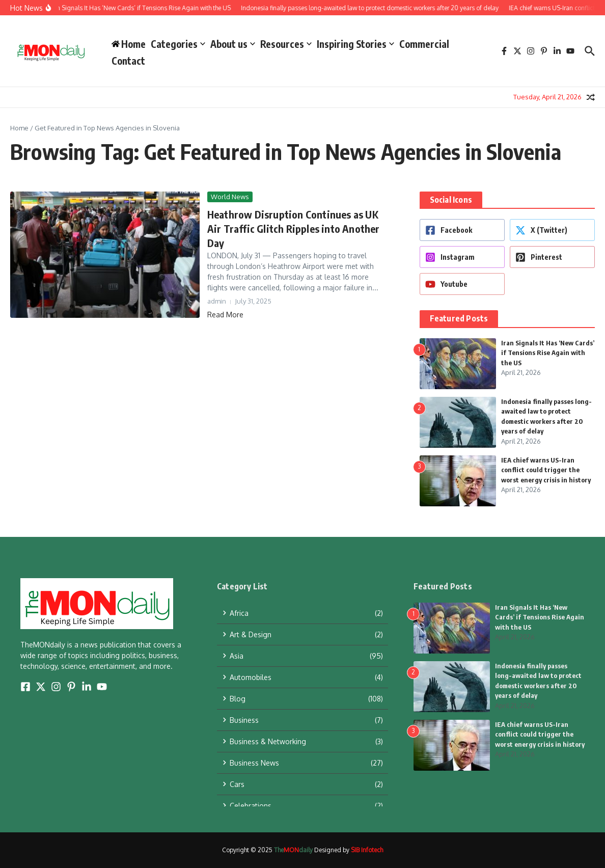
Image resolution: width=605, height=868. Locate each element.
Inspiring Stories (355, 44)
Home (19, 128)
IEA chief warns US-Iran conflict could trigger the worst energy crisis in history (546, 470)
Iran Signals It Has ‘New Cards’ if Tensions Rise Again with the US (548, 353)
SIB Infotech (367, 850)
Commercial (424, 44)
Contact (128, 61)
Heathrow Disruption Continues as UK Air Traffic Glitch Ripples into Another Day (294, 228)
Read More (225, 315)
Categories (178, 44)
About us (233, 44)
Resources (286, 44)
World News (230, 197)
